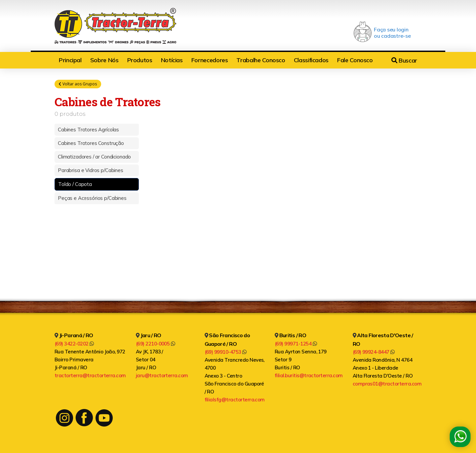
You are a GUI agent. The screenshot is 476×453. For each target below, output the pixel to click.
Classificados (311, 60)
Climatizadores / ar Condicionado (94, 157)
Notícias (172, 60)
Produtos (140, 60)
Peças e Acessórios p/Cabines (92, 198)
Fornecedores (210, 60)
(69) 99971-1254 (296, 344)
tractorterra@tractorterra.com (90, 375)
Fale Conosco (355, 60)
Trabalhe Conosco (261, 60)
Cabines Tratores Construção (91, 143)
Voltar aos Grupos (78, 84)
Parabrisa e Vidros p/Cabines (91, 171)
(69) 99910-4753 (226, 352)
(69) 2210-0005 (156, 344)
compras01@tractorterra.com (387, 384)
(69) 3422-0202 (74, 344)
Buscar (404, 60)
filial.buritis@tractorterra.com (309, 375)
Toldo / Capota (75, 184)
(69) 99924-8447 (374, 352)
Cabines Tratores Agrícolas (88, 130)
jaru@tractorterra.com (162, 375)
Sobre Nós (104, 60)
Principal (70, 60)
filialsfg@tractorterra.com (235, 400)
